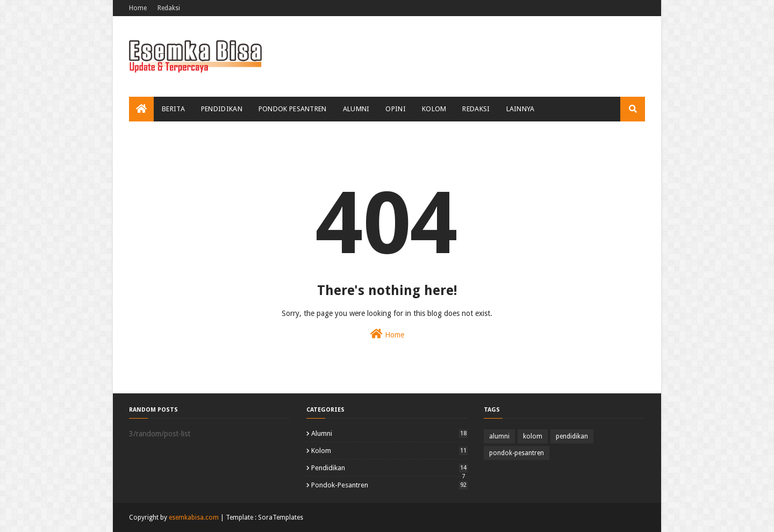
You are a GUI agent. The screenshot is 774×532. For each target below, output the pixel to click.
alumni (389, 433)
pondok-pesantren (389, 485)
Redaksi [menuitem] (476, 109)
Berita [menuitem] (173, 109)
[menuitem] (141, 109)
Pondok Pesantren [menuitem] (293, 109)
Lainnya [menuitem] (521, 109)
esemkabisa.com (194, 517)
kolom (389, 451)
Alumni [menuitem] (356, 109)
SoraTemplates (281, 517)
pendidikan (389, 468)
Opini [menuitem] (396, 109)
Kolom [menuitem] (434, 109)
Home (138, 8)
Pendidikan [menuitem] (222, 109)
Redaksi (169, 8)
